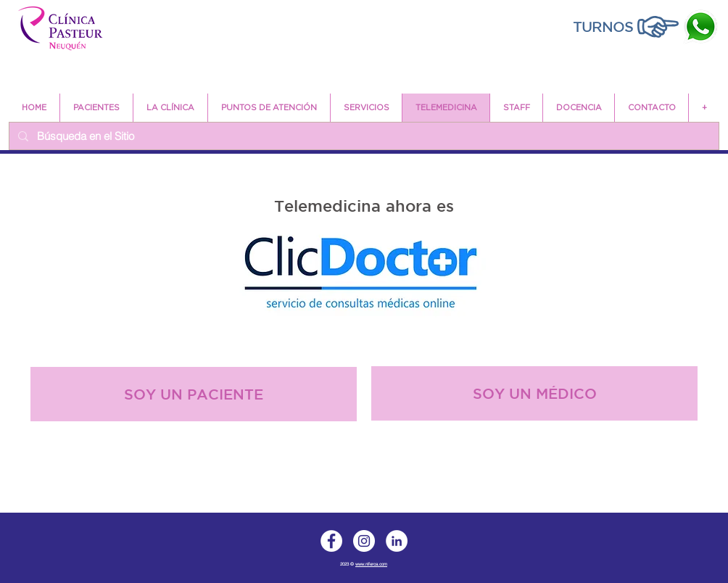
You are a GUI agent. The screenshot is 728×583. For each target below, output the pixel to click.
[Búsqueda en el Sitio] (363, 136)
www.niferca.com (371, 564)
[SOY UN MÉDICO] (534, 393)
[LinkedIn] (397, 541)
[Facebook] (331, 541)
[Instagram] (364, 541)
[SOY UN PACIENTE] (194, 394)
